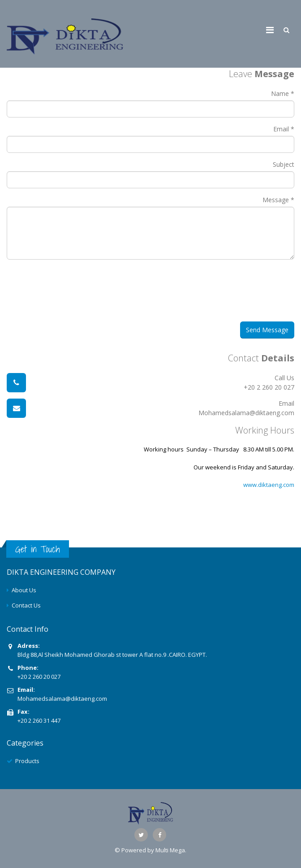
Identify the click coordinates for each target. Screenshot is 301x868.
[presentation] (84, 295)
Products (27, 761)
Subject (284, 164)
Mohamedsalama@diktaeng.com (62, 699)
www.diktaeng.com (269, 485)
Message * (278, 200)
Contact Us (26, 605)
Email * (284, 129)
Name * (283, 93)
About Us (24, 590)
